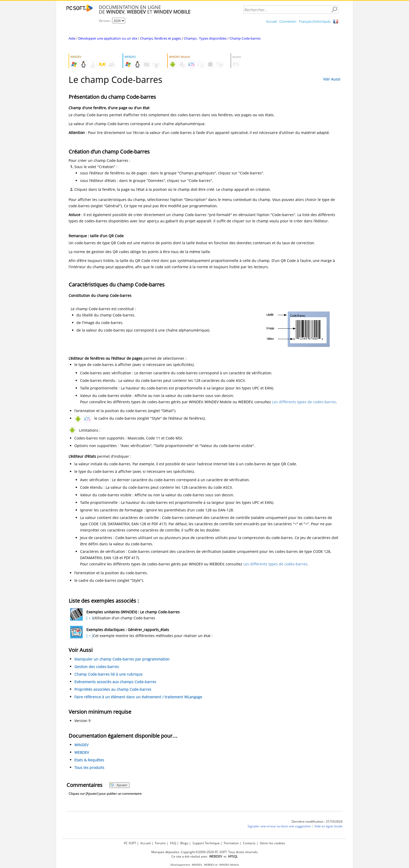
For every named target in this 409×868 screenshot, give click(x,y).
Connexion (288, 21)
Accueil (271, 21)
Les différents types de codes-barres (304, 402)
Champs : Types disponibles (205, 38)
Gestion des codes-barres (97, 667)
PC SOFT (130, 843)
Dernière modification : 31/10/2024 (317, 821)
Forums (160, 843)
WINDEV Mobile (229, 865)
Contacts (249, 843)
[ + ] (89, 618)
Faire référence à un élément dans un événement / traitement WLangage (138, 697)
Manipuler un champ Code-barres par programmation (122, 659)
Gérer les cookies (272, 843)
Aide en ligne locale (328, 826)
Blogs (184, 843)
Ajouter (119, 785)
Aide (72, 38)
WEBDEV (82, 752)
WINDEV (81, 745)
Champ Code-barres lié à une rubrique (108, 674)
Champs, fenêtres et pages (161, 38)
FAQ (173, 843)
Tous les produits (89, 768)
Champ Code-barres (245, 38)
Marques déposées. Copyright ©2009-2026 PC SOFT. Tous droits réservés (204, 852)
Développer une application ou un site (108, 38)
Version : (106, 21)
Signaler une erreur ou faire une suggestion (279, 826)
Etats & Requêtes (89, 760)
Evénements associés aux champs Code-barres (115, 682)
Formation (231, 843)
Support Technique (206, 843)
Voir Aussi (332, 79)
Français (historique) (315, 21)
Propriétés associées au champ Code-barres (113, 689)
